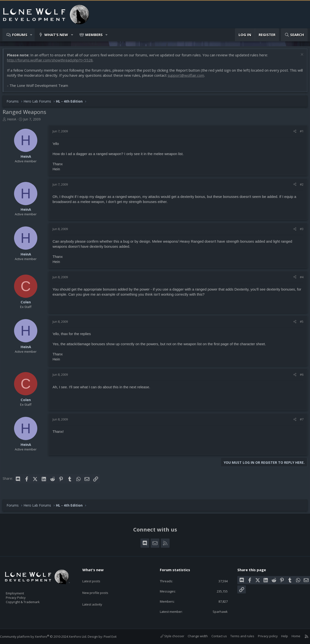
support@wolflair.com (194, 78)
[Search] (294, 35)
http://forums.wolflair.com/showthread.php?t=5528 (52, 62)
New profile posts (100, 585)
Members (94, 35)
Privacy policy (263, 636)
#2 (299, 187)
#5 (299, 324)
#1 (299, 134)
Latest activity (97, 594)
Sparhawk (217, 611)
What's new (56, 35)
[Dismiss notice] (299, 57)
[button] (31, 35)
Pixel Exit (115, 637)
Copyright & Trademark (30, 600)
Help (280, 636)
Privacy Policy (22, 595)
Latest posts (96, 576)
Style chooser (167, 636)
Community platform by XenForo (48, 637)
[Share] (292, 134)
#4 (299, 279)
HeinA (14, 122)
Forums (20, 35)
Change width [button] (193, 636)
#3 (299, 231)
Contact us (214, 636)
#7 (299, 422)
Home (291, 636)
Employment (21, 590)
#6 (299, 377)
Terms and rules (237, 636)
